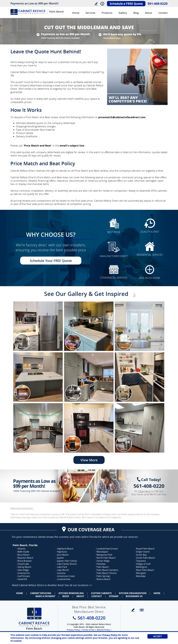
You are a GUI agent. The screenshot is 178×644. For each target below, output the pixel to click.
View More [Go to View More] (89, 460)
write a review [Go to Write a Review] (133, 610)
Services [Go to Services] (90, 13)
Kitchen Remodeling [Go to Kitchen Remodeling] (71, 593)
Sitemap (114, 596)
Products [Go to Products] (107, 13)
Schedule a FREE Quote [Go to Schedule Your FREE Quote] (126, 4)
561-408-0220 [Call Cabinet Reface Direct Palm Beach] (158, 3)
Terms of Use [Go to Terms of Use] (88, 630)
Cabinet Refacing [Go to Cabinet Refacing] (41, 593)
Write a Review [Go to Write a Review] (96, 4)
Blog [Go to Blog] (136, 13)
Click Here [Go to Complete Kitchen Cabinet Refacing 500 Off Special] (144, 491)
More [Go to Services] (157, 593)
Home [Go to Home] (20, 593)
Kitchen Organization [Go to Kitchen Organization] (133, 593)
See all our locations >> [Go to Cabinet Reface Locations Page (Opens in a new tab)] (78, 585)
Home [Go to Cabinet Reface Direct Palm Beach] (76, 13)
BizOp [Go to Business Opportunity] (66, 596)
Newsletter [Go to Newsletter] (142, 610)
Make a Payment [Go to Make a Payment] (45, 596)
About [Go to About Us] (149, 13)
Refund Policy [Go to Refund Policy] (103, 630)
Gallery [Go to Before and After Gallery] (123, 13)
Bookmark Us (134, 596)
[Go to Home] (28, 14)
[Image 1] (38, 326)
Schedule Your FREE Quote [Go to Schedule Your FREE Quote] (51, 261)
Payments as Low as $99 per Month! (34, 3)
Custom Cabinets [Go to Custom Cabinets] (101, 593)
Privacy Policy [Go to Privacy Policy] (73, 630)
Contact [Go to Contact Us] (163, 13)
